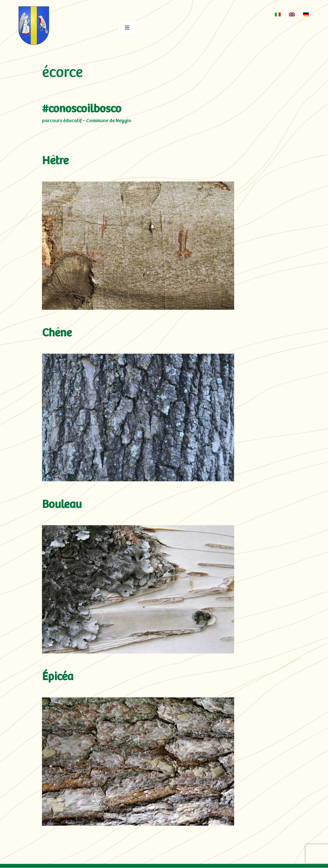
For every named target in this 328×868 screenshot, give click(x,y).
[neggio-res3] (34, 9)
